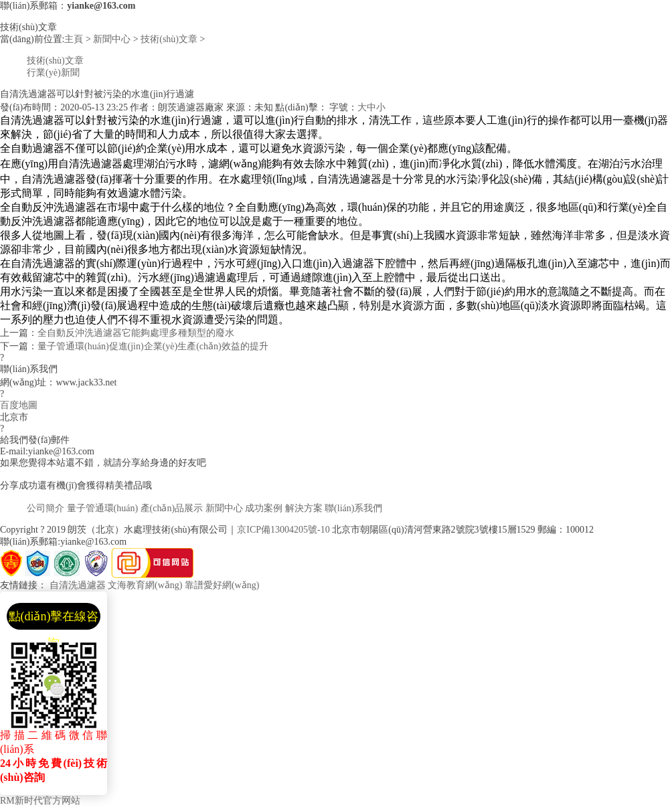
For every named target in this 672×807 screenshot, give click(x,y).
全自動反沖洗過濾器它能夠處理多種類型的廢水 (136, 333)
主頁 (74, 39)
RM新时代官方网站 (40, 801)
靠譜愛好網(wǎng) (222, 585)
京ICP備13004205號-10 (283, 530)
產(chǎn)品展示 (172, 508)
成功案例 (264, 508)
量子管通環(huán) (103, 508)
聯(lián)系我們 (353, 508)
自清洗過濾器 (78, 585)
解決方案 (304, 508)
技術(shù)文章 (169, 39)
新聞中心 (112, 39)
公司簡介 (46, 508)
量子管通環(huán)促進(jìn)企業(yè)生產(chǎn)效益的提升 (153, 346)
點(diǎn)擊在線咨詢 (54, 620)
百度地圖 (19, 405)
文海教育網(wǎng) (145, 585)
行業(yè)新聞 (53, 73)
